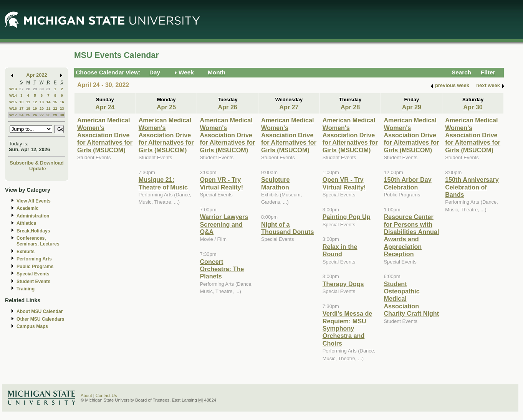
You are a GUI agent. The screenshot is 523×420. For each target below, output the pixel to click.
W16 (13, 108)
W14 (13, 95)
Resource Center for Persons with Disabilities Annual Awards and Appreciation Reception (411, 235)
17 (21, 108)
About (86, 395)
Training (26, 289)
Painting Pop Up (347, 217)
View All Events (34, 201)
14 (49, 102)
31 (49, 89)
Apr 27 (289, 107)
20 (42, 108)
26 (35, 115)
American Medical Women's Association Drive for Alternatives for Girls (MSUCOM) (105, 135)
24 (21, 115)
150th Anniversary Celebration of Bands (472, 187)
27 (21, 89)
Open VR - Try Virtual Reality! (221, 183)
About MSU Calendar (40, 311)
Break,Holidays (33, 231)
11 (28, 102)
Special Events (33, 274)
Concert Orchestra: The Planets (222, 269)
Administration (33, 216)
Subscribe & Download (37, 163)
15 (55, 102)
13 (42, 102)
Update (38, 169)
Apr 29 (412, 107)
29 (35, 89)
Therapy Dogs (343, 284)
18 (28, 108)
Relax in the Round (340, 250)
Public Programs (35, 267)
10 (21, 102)
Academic (27, 208)
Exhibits (26, 252)
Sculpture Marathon (276, 183)
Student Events (33, 282)
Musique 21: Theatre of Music (163, 183)
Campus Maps (32, 326)
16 (62, 102)
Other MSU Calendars (41, 319)
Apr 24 (105, 107)
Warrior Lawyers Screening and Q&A (224, 224)
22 (55, 108)
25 (28, 115)
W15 (13, 102)
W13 (13, 89)
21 (49, 108)
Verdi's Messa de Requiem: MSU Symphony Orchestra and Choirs (348, 328)
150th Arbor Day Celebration (407, 183)
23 (62, 108)
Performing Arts (34, 259)
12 (35, 102)
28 (28, 89)
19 (35, 108)
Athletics (26, 223)
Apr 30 (473, 107)
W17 (13, 115)
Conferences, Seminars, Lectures (38, 241)
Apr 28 (350, 107)
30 (42, 89)
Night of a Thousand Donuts (287, 228)
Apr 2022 (37, 75)
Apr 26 (228, 107)
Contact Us (106, 395)
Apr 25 (166, 107)
